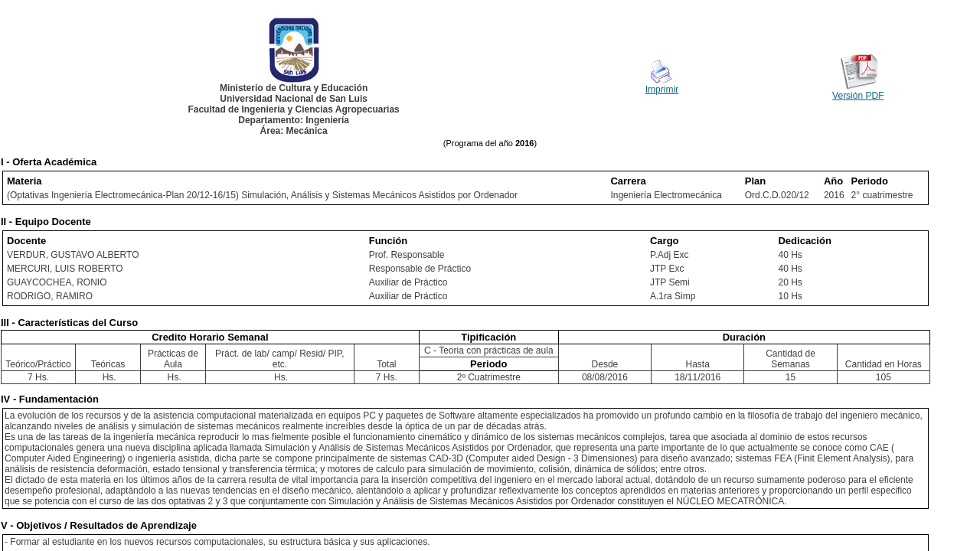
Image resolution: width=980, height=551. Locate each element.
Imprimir (662, 90)
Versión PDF (858, 96)
